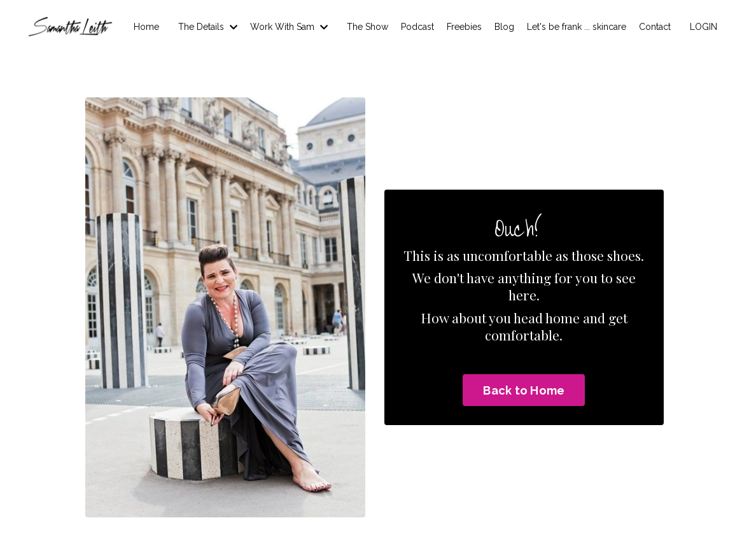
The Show (367, 27)
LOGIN (703, 27)
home (563, 318)
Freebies (464, 27)
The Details (208, 27)
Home (146, 27)
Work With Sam (289, 27)
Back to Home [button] (524, 390)
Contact (655, 27)
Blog (504, 27)
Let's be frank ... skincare (577, 27)
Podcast (417, 27)
